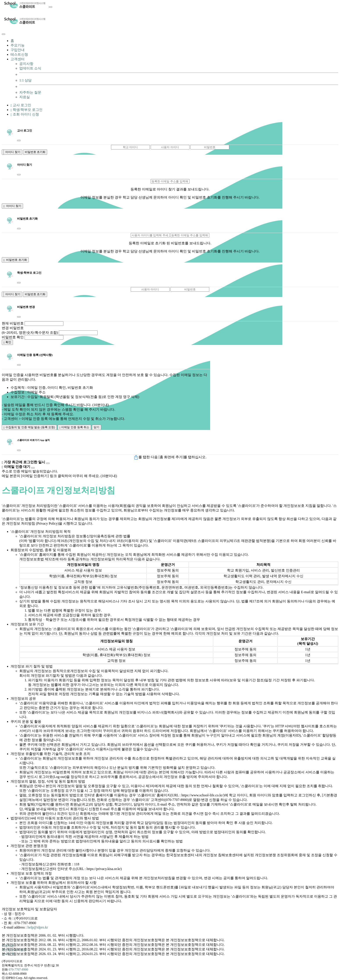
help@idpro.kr (38, 927)
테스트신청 (19, 54)
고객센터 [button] (18, 59)
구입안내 (18, 50)
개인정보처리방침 (14, 950)
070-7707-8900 (19, 969)
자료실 (25, 97)
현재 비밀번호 (13, 323)
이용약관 (8, 946)
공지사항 (26, 64)
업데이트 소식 (30, 68)
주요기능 (18, 45)
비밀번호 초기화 (35, 152)
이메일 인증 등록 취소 (74, 427)
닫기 (97, 427)
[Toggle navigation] (50, 7)
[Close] (4, 34)
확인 (7, 342)
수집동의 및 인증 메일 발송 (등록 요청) (29, 427)
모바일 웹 (8, 954)
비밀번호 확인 (13, 337)
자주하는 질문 (30, 92)
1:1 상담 (25, 80)
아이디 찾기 (13, 152)
